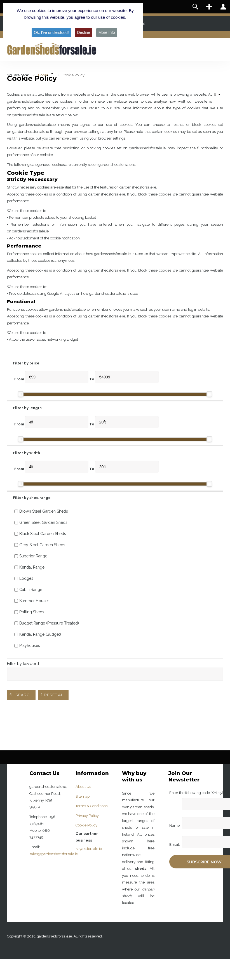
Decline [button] (84, 32)
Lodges (24, 578)
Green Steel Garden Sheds (41, 522)
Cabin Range (28, 590)
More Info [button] (107, 32)
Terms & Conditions (91, 806)
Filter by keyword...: (25, 664)
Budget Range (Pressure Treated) (47, 623)
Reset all (53, 695)
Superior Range (31, 556)
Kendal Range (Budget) (38, 634)
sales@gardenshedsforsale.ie (54, 854)
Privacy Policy (87, 816)
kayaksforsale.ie (89, 849)
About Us (83, 787)
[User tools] (217, 95)
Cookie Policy (86, 825)
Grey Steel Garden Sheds (40, 545)
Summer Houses (32, 601)
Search (21, 695)
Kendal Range (29, 567)
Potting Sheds (29, 612)
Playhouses (27, 646)
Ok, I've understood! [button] (51, 32)
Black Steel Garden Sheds (40, 534)
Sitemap (83, 796)
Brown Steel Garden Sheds (41, 511)
